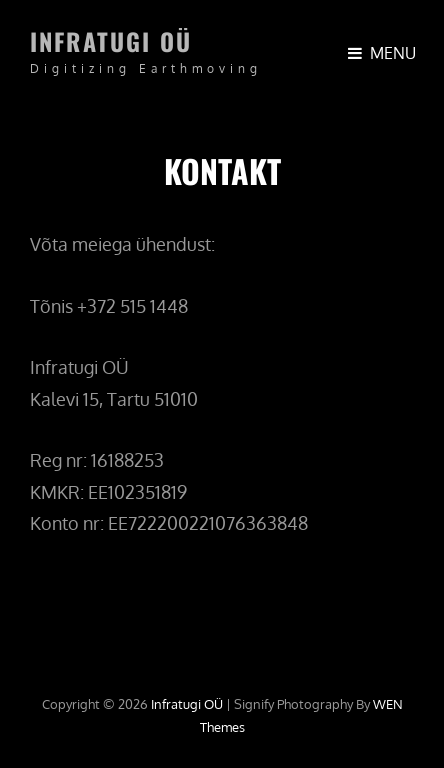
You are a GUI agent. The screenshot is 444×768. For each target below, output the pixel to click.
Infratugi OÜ (111, 41)
